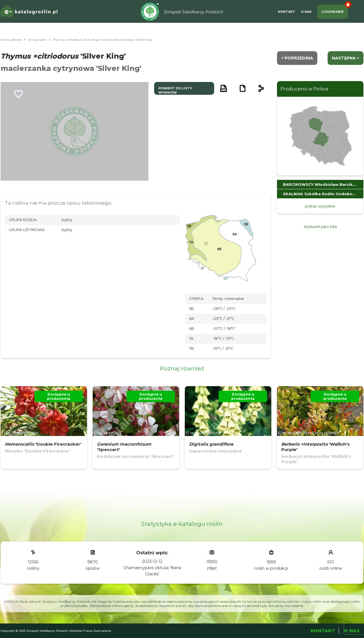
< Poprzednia (297, 58)
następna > (346, 58)
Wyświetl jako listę (320, 227)
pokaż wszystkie (320, 206)
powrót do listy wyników (175, 90)
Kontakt (287, 12)
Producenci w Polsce (304, 89)
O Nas (306, 12)
